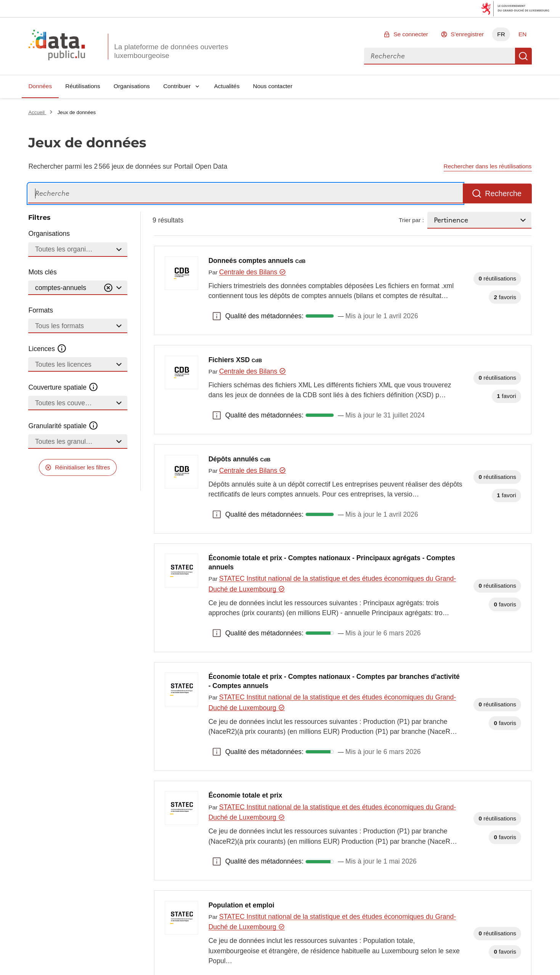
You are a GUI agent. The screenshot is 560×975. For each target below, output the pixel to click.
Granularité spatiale (63, 426)
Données (40, 86)
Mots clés (42, 272)
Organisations (132, 86)
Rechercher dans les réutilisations (488, 166)
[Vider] (108, 288)
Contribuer (177, 86)
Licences (47, 349)
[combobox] (440, 56)
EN (522, 34)
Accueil (37, 112)
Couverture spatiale (63, 387)
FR (501, 34)
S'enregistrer (467, 34)
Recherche (523, 56)
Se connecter (411, 34)
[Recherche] (246, 194)
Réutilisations (83, 86)
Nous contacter (273, 86)
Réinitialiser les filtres (83, 467)
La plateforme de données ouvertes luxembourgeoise (171, 51)
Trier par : (411, 220)
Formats (41, 310)
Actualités (227, 86)
